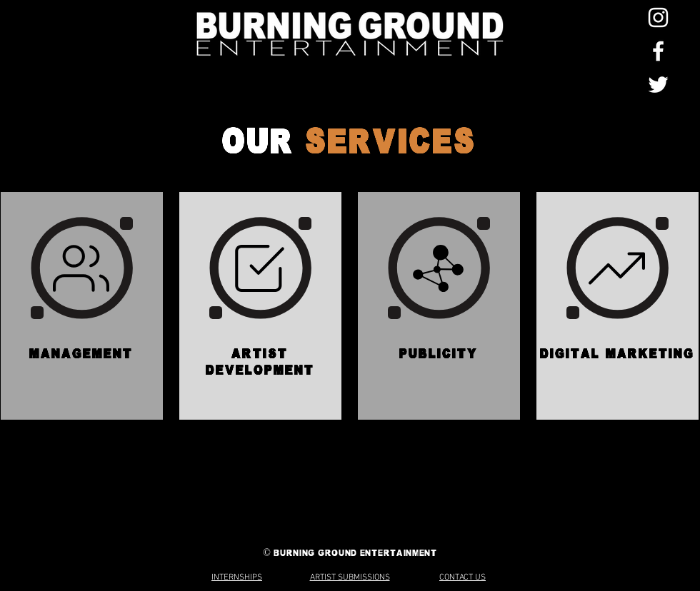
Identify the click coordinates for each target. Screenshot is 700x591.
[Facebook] (658, 51)
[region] (82, 306)
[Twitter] (658, 85)
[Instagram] (658, 17)
